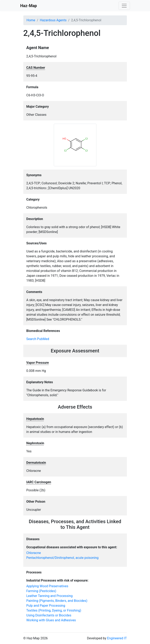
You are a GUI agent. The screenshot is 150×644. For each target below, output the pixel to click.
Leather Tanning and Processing (50, 596)
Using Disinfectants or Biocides (49, 615)
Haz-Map (29, 6)
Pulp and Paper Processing (46, 606)
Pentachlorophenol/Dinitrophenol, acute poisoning (63, 558)
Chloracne (34, 553)
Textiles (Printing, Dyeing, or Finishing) (54, 610)
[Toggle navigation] (124, 6)
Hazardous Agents (53, 20)
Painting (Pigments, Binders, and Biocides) (57, 601)
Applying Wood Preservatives (47, 586)
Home (31, 20)
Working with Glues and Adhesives (51, 620)
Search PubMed (38, 339)
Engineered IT (117, 638)
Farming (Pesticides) (41, 591)
